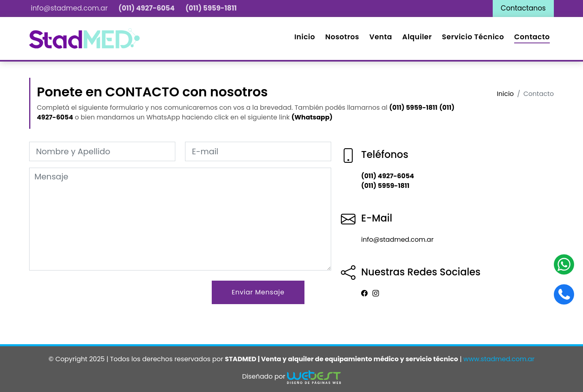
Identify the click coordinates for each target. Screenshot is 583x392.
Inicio (305, 37)
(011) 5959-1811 (211, 8)
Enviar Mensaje (258, 292)
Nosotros (342, 37)
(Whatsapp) (312, 117)
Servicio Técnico (473, 37)
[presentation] (91, 296)
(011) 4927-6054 (147, 8)
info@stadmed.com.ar (69, 8)
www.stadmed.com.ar (499, 359)
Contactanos (523, 8)
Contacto (532, 37)
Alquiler (417, 37)
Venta (381, 37)
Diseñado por (291, 376)
